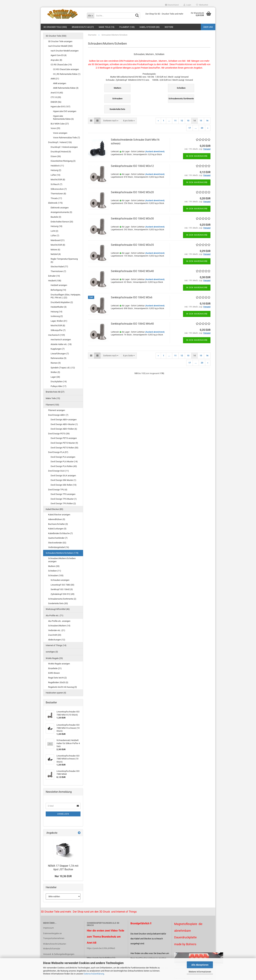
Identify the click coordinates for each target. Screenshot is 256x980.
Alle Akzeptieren (200, 965)
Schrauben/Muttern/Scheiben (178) (62, 553)
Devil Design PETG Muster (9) (64, 443)
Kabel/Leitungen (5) (57, 529)
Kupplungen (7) (58, 349)
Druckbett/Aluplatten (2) (62, 302)
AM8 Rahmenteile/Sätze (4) (66, 88)
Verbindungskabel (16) (59, 547)
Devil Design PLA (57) (58, 452)
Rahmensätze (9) (59, 358)
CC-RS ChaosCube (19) (61, 65)
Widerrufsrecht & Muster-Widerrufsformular (55, 946)
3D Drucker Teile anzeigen (60, 41)
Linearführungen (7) (60, 354)
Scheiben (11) (55, 571)
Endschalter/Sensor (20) (62, 222)
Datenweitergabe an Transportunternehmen (54, 936)
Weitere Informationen (200, 972)
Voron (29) (55, 128)
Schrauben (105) (56, 575)
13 (188, 121)
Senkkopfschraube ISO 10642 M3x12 (132, 166)
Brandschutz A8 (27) (83, 27)
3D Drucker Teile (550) (55, 27)
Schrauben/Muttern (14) (59, 626)
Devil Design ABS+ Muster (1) (64, 424)
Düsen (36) (56, 156)
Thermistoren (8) (58, 194)
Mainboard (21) (58, 240)
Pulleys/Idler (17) (59, 386)
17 (190, 128)
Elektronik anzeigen (60, 208)
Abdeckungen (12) (57, 640)
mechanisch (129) (57, 335)
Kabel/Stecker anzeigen (59, 515)
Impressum (48, 928)
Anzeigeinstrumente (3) (61, 212)
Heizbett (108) (55, 281)
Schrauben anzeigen (60, 580)
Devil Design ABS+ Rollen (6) (64, 429)
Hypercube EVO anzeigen (65, 111)
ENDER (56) (56, 102)
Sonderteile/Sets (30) (58, 603)
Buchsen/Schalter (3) (58, 524)
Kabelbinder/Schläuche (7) (60, 533)
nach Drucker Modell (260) (60, 46)
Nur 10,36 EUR (63, 876)
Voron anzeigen (60, 133)
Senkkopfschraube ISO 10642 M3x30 (132, 219)
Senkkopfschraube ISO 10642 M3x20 (132, 192)
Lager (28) (55, 377)
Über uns (208, 27)
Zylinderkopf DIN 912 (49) (63, 594)
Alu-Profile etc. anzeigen (59, 621)
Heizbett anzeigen (59, 285)
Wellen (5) (55, 372)
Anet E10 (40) (57, 93)
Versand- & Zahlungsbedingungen (59, 954)
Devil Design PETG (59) (59, 434)
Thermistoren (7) (58, 271)
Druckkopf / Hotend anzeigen (64, 147)
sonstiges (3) (52, 652)
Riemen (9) (56, 363)
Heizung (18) (56, 226)
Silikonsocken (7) (59, 189)
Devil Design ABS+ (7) (58, 415)
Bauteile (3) (56, 217)
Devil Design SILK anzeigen (63, 476)
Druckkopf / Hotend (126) (60, 142)
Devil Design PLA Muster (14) (64, 462)
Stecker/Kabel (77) (59, 267)
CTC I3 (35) (56, 97)
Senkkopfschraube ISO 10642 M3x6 (132, 297)
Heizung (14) (56, 312)
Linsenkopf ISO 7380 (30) (62, 585)
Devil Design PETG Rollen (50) (64, 448)
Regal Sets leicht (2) (57, 678)
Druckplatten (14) (59, 382)
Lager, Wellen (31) (59, 321)
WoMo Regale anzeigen (59, 664)
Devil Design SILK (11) (59, 471)
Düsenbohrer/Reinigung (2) (63, 161)
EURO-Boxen (54, 673)
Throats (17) (56, 198)
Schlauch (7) (56, 184)
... (169, 121)
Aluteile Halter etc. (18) (61, 344)
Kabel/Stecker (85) (150, 27)
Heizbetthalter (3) (59, 307)
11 (175, 121)
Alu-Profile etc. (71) (55, 615)
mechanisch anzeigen (61, 340)
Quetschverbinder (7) (58, 538)
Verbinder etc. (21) (57, 630)
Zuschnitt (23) (55, 635)
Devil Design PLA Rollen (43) (64, 466)
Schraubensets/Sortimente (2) (62, 599)
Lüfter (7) (55, 236)
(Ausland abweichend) (155, 152)
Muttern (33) (54, 566)
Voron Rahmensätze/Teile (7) (67, 138)
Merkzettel (202, 5)
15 (201, 121)
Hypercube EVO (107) (60, 107)
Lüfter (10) (56, 175)
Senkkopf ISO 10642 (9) (62, 589)
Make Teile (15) (107, 27)
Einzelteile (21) (55, 668)
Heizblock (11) (57, 166)
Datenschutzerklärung (94, 974)
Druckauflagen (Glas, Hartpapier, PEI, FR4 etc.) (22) (66, 296)
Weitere (169, 27)
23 (202, 128)
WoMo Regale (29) (54, 658)
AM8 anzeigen (60, 83)
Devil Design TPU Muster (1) (64, 499)
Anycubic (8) (56, 60)
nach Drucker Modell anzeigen (65, 51)
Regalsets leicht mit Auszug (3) (63, 687)
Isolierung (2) (57, 316)
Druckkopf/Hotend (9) (61, 152)
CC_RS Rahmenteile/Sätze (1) (67, 74)
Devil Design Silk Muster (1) (63, 480)
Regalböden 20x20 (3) (58, 682)
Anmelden (63, 814)
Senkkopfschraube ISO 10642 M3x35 (132, 245)
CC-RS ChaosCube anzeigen (66, 69)
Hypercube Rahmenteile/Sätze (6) (63, 118)
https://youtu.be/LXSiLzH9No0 (101, 948)
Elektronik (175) (55, 203)
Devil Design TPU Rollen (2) (63, 503)
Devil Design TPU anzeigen (63, 494)
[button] (172, 5)
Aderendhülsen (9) (57, 519)
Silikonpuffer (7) (58, 330)
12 (182, 121)
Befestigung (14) (58, 290)
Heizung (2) (56, 170)
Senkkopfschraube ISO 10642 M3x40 (132, 271)
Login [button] (187, 5)
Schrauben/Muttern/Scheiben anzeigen (62, 560)
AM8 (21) (55, 79)
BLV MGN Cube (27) (60, 124)
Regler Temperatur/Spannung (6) (64, 260)
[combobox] (111, 121)
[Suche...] (90, 16)
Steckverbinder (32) (57, 543)
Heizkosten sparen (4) (56, 693)
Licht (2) (54, 231)
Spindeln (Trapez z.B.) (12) (63, 368)
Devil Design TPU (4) (58, 490)
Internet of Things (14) (56, 645)
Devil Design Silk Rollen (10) (64, 485)
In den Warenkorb (197, 156)
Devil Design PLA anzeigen (63, 457)
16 (207, 121)
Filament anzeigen (57, 410)
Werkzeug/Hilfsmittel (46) (58, 609)
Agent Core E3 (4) (59, 55)
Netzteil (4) (56, 254)
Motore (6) (55, 250)
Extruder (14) (54, 276)
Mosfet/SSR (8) (58, 180)
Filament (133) (127, 27)
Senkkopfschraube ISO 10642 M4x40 (132, 324)
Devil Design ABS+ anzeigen (64, 420)
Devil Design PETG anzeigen (64, 438)
